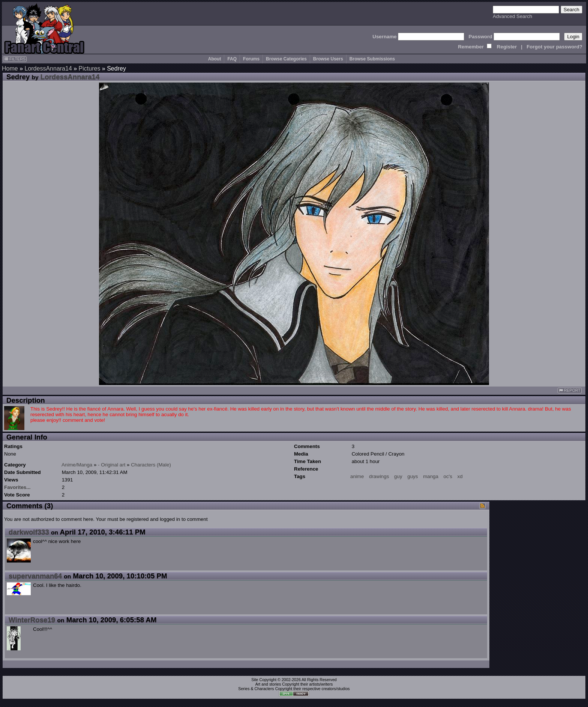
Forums (251, 59)
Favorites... (17, 487)
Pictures (90, 68)
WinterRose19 (32, 620)
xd (460, 476)
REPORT (570, 390)
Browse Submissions (372, 59)
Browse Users (328, 59)
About (215, 59)
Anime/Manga (77, 465)
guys (412, 476)
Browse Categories (286, 59)
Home (10, 68)
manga (431, 476)
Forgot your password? (554, 47)
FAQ (232, 59)
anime (357, 476)
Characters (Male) (151, 465)
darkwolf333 (29, 532)
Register (507, 47)
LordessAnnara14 (48, 68)
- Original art (112, 465)
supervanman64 (35, 576)
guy (398, 476)
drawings (379, 476)
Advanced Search (512, 16)
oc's (448, 476)
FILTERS (15, 59)
